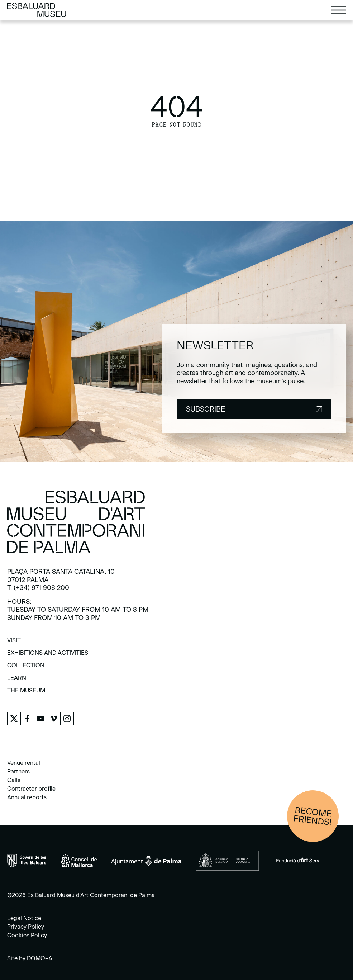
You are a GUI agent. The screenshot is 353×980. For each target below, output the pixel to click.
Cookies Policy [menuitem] (27, 935)
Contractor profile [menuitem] (31, 789)
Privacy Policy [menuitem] (26, 927)
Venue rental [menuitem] (24, 763)
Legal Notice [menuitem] (24, 918)
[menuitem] (14, 643)
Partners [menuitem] (18, 771)
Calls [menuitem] (14, 780)
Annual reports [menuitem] (27, 797)
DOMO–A (40, 958)
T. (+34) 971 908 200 (38, 588)
